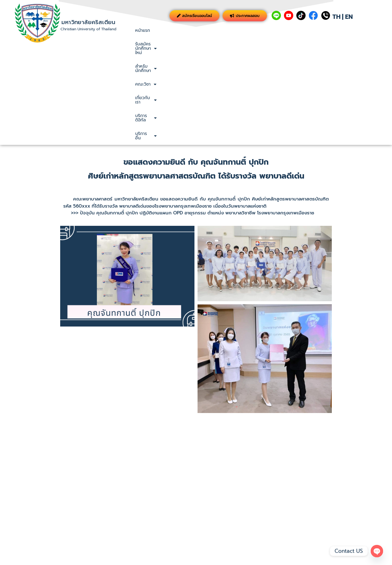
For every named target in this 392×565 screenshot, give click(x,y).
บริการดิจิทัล (336, 30)
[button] (181, 31)
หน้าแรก (143, 30)
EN (349, 17)
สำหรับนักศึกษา (229, 30)
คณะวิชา (266, 30)
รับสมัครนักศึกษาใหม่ (181, 30)
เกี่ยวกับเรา (299, 30)
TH (336, 17)
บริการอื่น (371, 30)
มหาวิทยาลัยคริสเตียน (88, 22)
